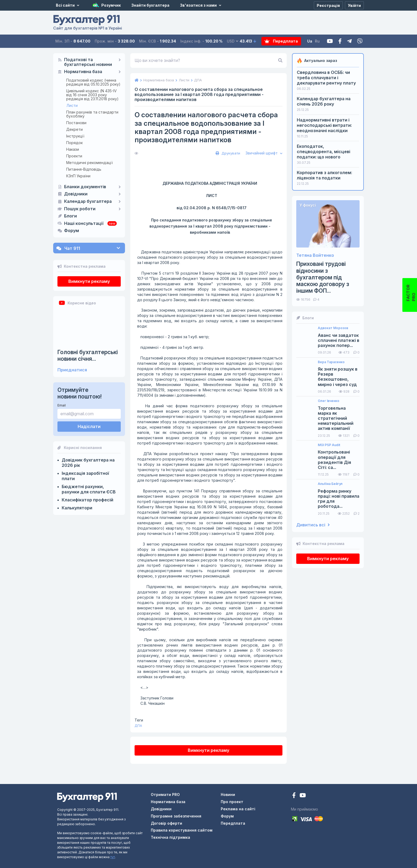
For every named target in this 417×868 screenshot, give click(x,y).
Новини (228, 794)
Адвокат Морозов (333, 328)
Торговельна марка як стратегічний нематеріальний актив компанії (336, 418)
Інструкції (75, 136)
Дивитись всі (313, 525)
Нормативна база (83, 72)
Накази (73, 149)
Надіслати (89, 426)
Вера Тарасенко (331, 362)
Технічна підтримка (170, 837)
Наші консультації (84, 224)
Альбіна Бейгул (330, 484)
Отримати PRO (165, 794)
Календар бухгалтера (88, 202)
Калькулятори (77, 508)
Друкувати (227, 153)
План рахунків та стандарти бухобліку (92, 114)
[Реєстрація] (328, 5)
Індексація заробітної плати (85, 476)
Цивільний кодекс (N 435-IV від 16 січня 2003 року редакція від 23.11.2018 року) (92, 95)
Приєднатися (72, 370)
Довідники (76, 194)
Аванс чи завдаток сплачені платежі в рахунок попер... (339, 340)
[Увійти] (354, 5)
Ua (310, 41)
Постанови (76, 123)
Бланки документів (85, 187)
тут (113, 857)
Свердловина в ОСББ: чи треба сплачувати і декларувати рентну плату (326, 78)
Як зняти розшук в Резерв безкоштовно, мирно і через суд (338, 377)
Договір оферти (166, 823)
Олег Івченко (329, 401)
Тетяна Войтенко (315, 255)
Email (62, 405)
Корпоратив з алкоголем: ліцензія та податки (324, 175)
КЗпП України (78, 176)
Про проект (232, 802)
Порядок (74, 143)
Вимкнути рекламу (89, 281)
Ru (317, 41)
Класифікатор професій (87, 500)
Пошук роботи (80, 209)
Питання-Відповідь (84, 169)
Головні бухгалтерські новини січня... (88, 355)
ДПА (138, 726)
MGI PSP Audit (329, 445)
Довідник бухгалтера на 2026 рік (88, 463)
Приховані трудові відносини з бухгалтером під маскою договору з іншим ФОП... (323, 277)
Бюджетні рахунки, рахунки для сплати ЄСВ (89, 489)
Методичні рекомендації (89, 163)
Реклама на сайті (238, 809)
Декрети (74, 129)
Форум (72, 231)
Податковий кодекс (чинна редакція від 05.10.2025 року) (93, 82)
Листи (72, 105)
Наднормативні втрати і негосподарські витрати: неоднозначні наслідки (324, 125)
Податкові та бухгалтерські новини (88, 62)
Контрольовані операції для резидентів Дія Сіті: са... (334, 460)
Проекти (74, 156)
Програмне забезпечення (176, 816)
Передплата (281, 41)
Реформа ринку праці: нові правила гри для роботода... (339, 499)
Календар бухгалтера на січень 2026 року (324, 101)
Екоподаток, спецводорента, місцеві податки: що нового (324, 152)
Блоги (70, 216)
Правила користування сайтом (182, 830)
